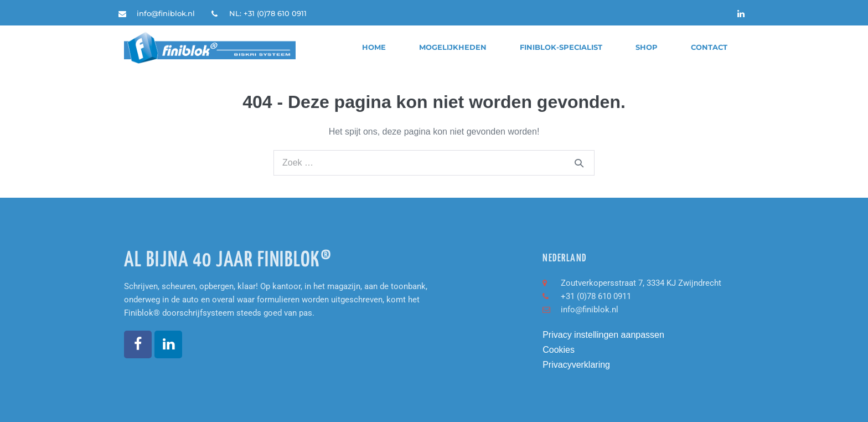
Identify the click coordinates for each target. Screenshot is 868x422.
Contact (709, 47)
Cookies (559, 350)
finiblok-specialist (561, 47)
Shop (647, 47)
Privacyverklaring (576, 365)
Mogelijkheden (453, 47)
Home (374, 47)
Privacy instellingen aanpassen (603, 335)
